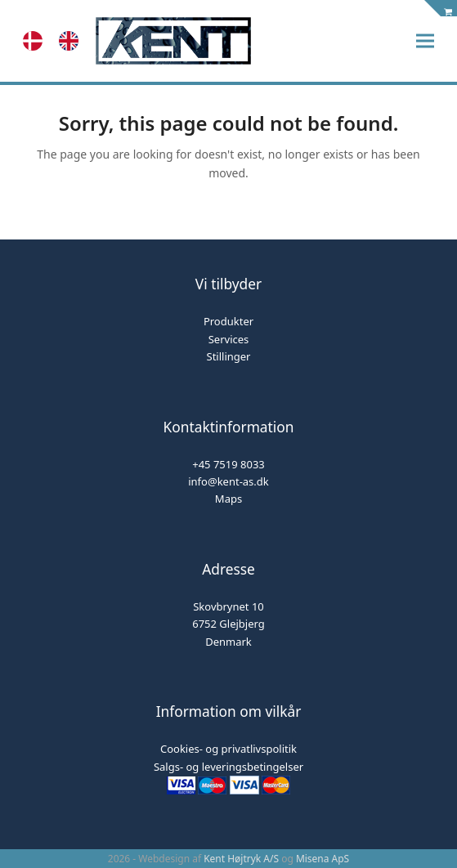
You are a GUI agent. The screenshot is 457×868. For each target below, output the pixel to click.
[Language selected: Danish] (59, 41)
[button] (425, 41)
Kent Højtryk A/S (241, 859)
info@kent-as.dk (228, 481)
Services (229, 339)
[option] (73, 41)
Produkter (228, 321)
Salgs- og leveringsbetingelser (228, 767)
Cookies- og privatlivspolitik (228, 749)
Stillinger (229, 356)
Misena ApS (323, 859)
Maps (228, 499)
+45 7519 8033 (228, 464)
